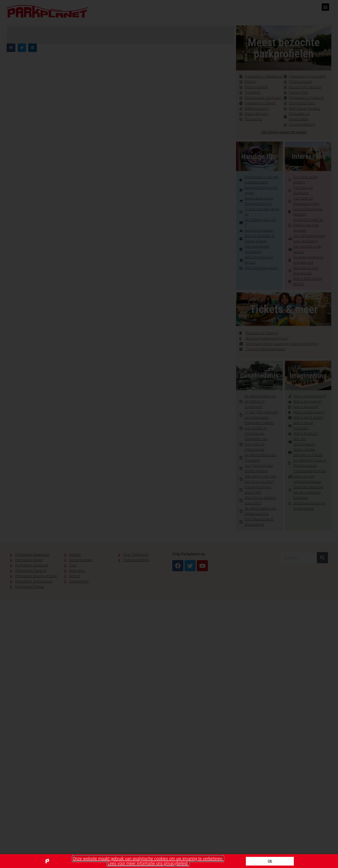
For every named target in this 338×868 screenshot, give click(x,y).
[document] (169, 434)
